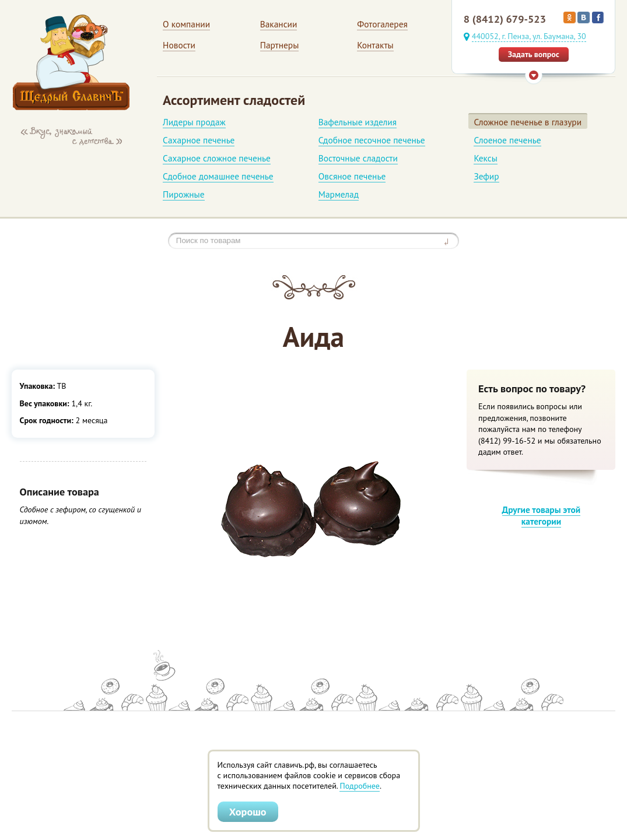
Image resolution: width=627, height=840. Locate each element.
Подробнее (359, 786)
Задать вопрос (534, 54)
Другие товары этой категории (542, 515)
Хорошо (248, 811)
